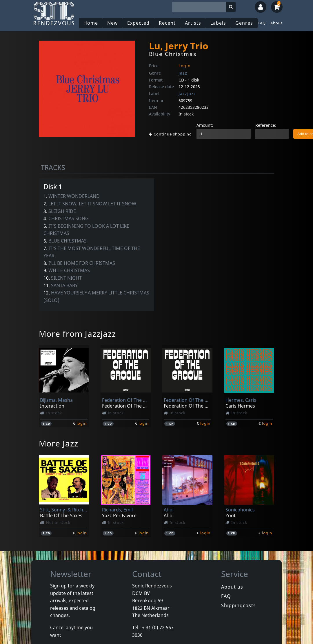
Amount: (205, 125)
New (113, 23)
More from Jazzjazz (77, 334)
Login (185, 66)
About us (232, 587)
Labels (218, 23)
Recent (167, 23)
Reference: (266, 125)
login (82, 423)
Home (91, 23)
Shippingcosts (239, 605)
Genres (244, 23)
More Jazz (59, 443)
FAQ (262, 23)
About (276, 23)
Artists (193, 23)
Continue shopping (170, 134)
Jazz (183, 73)
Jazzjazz (187, 94)
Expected (138, 23)
